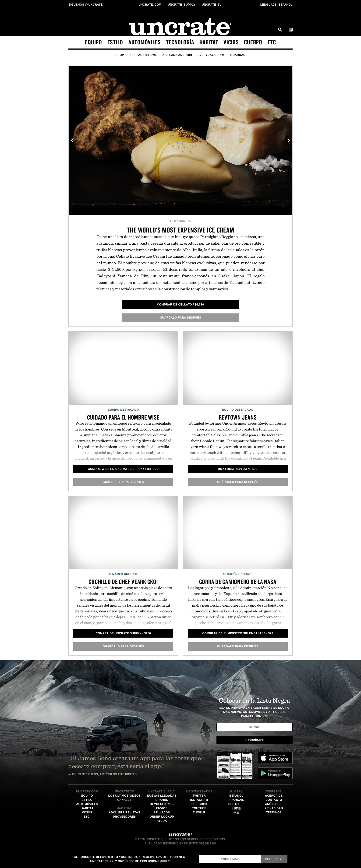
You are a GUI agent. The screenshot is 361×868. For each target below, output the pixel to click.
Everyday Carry (211, 55)
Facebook (199, 804)
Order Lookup (162, 817)
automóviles (145, 42)
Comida (185, 221)
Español (276, 5)
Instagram (199, 800)
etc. (87, 817)
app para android (177, 55)
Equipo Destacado (123, 410)
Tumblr (199, 812)
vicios (231, 42)
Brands (162, 800)
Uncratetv (212, 5)
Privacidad (274, 808)
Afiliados (162, 812)
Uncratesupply (182, 5)
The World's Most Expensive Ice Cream (181, 230)
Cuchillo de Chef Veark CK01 (123, 582)
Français (237, 800)
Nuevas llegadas (162, 796)
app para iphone (143, 55)
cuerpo (253, 42)
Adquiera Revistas (125, 812)
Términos (274, 812)
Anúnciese (274, 804)
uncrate (86, 5)
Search (280, 30)
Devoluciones (162, 804)
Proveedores (124, 817)
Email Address (199, 855)
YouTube (199, 808)
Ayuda (162, 821)
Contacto (274, 800)
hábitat (209, 42)
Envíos (162, 808)
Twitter (199, 796)
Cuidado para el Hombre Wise (123, 417)
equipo (94, 42)
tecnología (180, 42)
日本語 (237, 808)
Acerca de (274, 796)
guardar (238, 55)
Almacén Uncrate (123, 574)
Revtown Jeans (238, 417)
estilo (115, 42)
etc (272, 42)
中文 (236, 812)
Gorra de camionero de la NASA (238, 582)
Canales (124, 800)
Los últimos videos (124, 796)
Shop (120, 55)
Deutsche (237, 804)
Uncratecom (150, 5)
